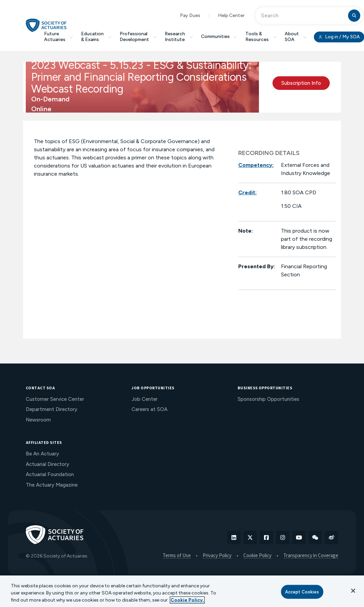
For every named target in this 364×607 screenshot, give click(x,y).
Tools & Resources (261, 37)
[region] (182, 591)
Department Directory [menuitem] (52, 409)
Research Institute (179, 37)
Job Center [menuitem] (145, 399)
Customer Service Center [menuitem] (55, 399)
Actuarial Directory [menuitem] (47, 464)
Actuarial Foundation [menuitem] (50, 474)
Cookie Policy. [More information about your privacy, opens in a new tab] (187, 600)
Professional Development (138, 37)
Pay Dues (190, 15)
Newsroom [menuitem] (38, 420)
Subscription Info (301, 83)
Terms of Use (177, 556)
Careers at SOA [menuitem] (149, 409)
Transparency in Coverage (311, 556)
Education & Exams (96, 37)
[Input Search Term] (303, 16)
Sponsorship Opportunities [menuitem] (268, 399)
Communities (219, 36)
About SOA (296, 37)
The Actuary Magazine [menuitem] (52, 485)
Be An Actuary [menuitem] (42, 454)
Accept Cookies (302, 592)
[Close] (353, 591)
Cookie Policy (257, 556)
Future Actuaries (59, 37)
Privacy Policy (217, 556)
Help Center (231, 15)
